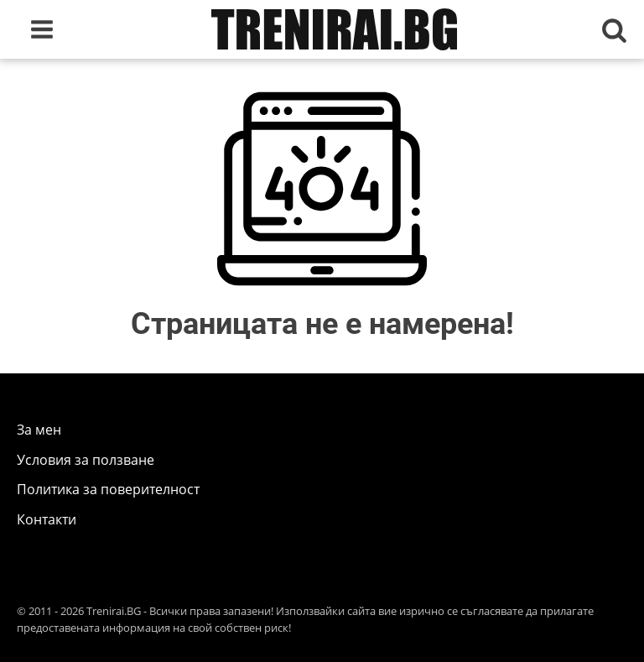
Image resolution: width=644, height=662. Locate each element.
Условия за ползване (86, 460)
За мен (39, 430)
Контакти (47, 519)
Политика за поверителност (108, 489)
